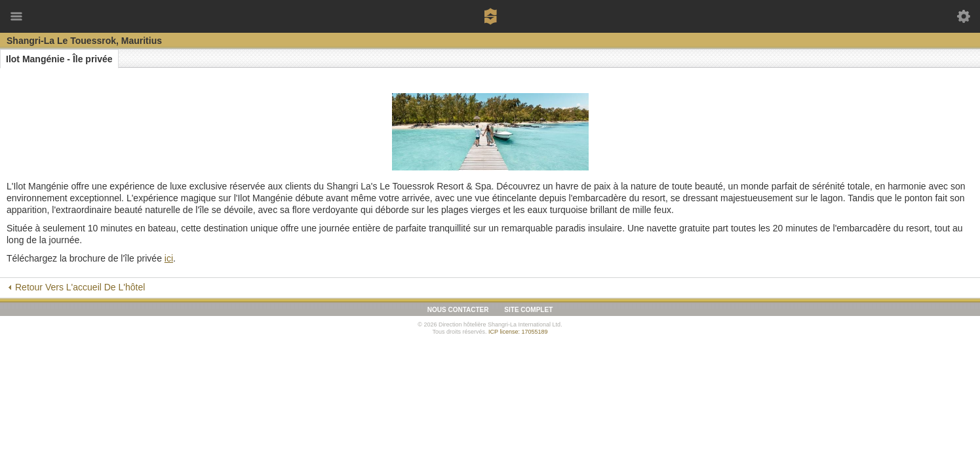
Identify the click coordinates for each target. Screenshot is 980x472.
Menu (16, 16)
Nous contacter (458, 310)
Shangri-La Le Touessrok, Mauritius (84, 41)
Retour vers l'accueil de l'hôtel (80, 287)
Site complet (528, 310)
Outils (964, 16)
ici (169, 258)
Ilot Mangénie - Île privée (59, 59)
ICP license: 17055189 (518, 332)
